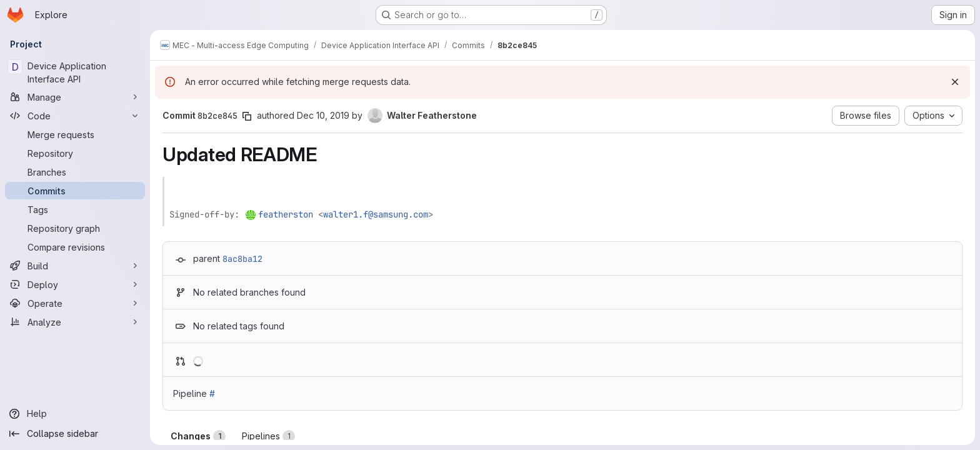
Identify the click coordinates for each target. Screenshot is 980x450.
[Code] (75, 116)
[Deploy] (75, 284)
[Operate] (75, 303)
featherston (286, 214)
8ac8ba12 (242, 259)
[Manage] (75, 97)
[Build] (75, 266)
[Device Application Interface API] (75, 72)
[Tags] (75, 209)
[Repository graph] (75, 228)
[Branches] (75, 172)
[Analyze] (75, 322)
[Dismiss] (955, 82)
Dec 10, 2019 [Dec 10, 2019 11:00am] (323, 115)
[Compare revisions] (75, 247)
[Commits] (75, 191)
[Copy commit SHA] (247, 116)
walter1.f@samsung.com (376, 214)
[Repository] (75, 153)
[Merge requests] (75, 134)
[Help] (75, 414)
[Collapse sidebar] (75, 434)
